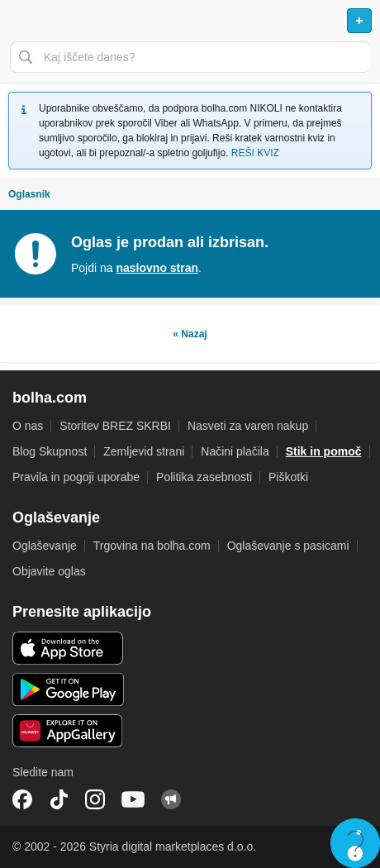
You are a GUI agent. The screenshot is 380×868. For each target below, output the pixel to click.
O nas (28, 426)
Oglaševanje (45, 546)
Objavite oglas (49, 571)
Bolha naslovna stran (190, 21)
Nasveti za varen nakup (248, 426)
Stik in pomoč (324, 451)
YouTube (133, 799)
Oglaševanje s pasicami (288, 546)
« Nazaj (190, 334)
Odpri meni (20, 21)
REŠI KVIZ (255, 153)
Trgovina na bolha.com (152, 546)
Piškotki (288, 477)
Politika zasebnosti (204, 477)
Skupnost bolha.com (171, 799)
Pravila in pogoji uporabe (76, 477)
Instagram (95, 799)
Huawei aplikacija (68, 731)
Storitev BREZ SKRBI (115, 426)
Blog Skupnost (50, 451)
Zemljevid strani (144, 451)
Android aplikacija (68, 689)
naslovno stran (157, 268)
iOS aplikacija (68, 648)
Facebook (22, 799)
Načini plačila (235, 451)
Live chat (355, 843)
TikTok (59, 799)
